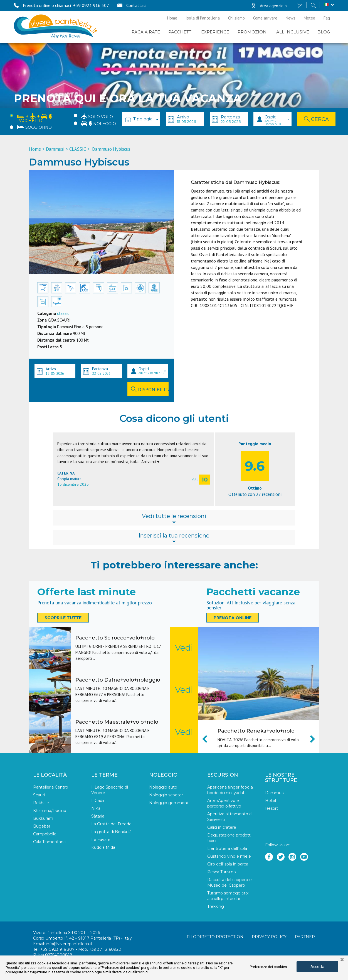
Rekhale (41, 803)
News (291, 18)
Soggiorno (34, 127)
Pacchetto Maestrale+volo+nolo (117, 722)
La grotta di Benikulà (111, 832)
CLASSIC (78, 149)
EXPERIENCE (215, 32)
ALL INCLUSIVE (293, 32)
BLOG (324, 32)
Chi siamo (236, 18)
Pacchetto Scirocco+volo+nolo (115, 638)
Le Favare (101, 840)
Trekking (216, 907)
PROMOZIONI (253, 32)
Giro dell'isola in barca (228, 864)
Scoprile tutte (63, 618)
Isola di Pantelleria (203, 18)
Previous (208, 739)
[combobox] (141, 119)
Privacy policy (269, 937)
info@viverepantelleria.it (69, 944)
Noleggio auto (163, 787)
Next (309, 739)
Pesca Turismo (222, 872)
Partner (305, 937)
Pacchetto (35, 118)
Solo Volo (97, 116)
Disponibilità (150, 389)
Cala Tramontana (49, 842)
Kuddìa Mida (103, 848)
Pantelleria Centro (51, 787)
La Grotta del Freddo (111, 824)
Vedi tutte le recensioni (174, 518)
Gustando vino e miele (229, 857)
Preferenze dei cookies (268, 967)
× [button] (342, 960)
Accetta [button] (317, 967)
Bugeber (42, 826)
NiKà (96, 809)
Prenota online (233, 618)
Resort (272, 809)
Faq (327, 18)
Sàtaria (98, 816)
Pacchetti (181, 32)
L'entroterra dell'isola (227, 849)
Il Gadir (98, 801)
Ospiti (277, 120)
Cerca (316, 119)
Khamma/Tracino (50, 811)
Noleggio (99, 123)
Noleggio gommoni (168, 803)
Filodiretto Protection (215, 937)
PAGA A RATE (146, 32)
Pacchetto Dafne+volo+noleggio (118, 680)
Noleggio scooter (166, 795)
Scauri (39, 795)
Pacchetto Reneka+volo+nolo (256, 731)
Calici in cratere (222, 828)
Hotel (271, 801)
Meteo (309, 18)
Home (172, 18)
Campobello (45, 834)
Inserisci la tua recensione (174, 538)
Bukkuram (43, 819)
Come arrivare (265, 18)
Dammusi (55, 149)
